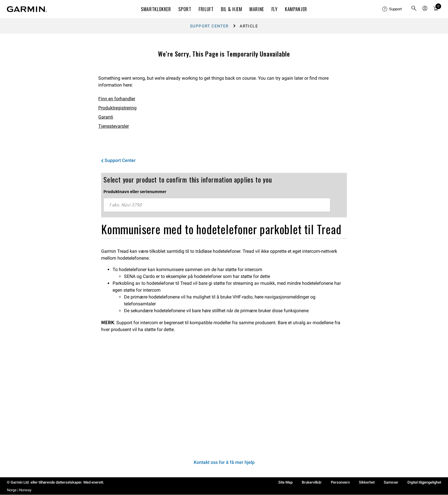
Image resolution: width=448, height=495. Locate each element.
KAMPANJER (296, 9)
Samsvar (391, 482)
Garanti (106, 117)
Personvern (340, 482)
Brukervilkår (312, 482)
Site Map (285, 482)
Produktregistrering (117, 108)
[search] (414, 9)
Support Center (209, 26)
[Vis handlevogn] (436, 9)
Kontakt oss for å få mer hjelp (224, 462)
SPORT (185, 9)
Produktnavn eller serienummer (135, 191)
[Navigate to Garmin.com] (27, 9)
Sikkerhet (367, 482)
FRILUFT (206, 9)
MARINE (257, 9)
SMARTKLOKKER (156, 9)
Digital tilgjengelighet (424, 482)
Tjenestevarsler (114, 126)
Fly (275, 9)
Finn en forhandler (117, 99)
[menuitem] (392, 9)
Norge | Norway (19, 490)
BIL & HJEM (231, 9)
